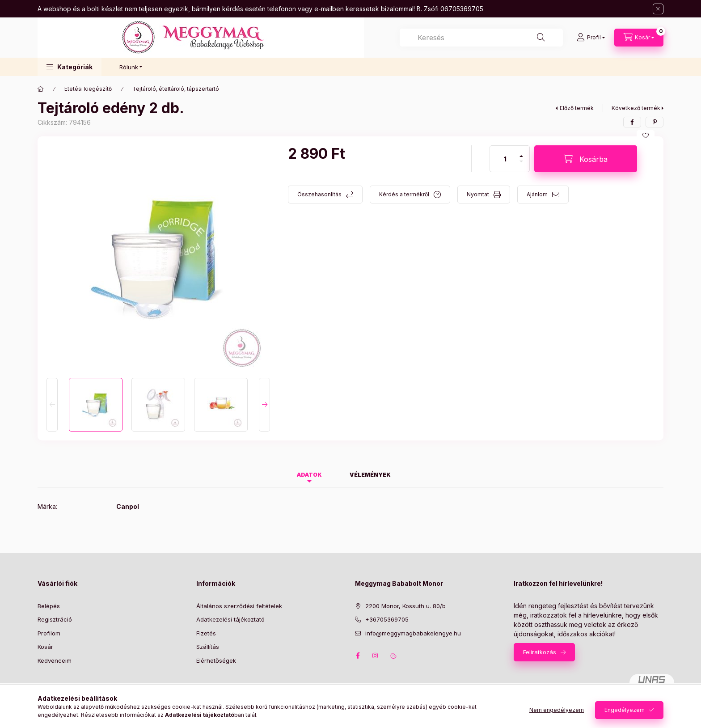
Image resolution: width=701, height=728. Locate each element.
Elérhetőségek (216, 660)
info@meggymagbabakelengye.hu (413, 633)
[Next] (264, 405)
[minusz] (521, 165)
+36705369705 (387, 619)
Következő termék (636, 108)
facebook (358, 656)
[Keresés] (541, 38)
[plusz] (521, 152)
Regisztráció (55, 619)
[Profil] (591, 38)
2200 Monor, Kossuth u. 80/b (405, 606)
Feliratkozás (540, 652)
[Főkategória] (41, 89)
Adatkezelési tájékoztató (230, 619)
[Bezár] (658, 9)
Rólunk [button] (129, 67)
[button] (70, 67)
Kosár (45, 647)
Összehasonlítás (319, 194)
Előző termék (577, 108)
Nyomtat (478, 194)
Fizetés (206, 633)
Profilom (49, 633)
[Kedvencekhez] (646, 135)
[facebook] (632, 122)
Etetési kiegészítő (88, 89)
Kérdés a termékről (404, 194)
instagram (376, 656)
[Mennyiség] (505, 159)
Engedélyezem (625, 710)
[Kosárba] (586, 159)
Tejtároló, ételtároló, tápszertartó (176, 89)
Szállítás (208, 647)
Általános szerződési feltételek (239, 606)
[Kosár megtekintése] (639, 38)
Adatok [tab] (309, 475)
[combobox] (481, 38)
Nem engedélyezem (557, 710)
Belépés (49, 606)
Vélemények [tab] (370, 475)
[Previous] (52, 405)
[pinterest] (655, 122)
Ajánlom (537, 194)
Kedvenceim (55, 660)
